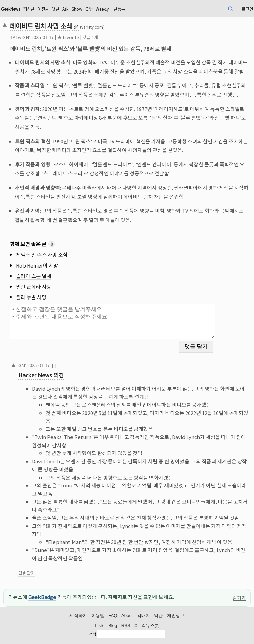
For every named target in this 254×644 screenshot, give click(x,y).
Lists (100, 625)
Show (77, 9)
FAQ (113, 616)
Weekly (102, 9)
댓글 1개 (90, 37)
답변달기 (27, 573)
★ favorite (68, 37)
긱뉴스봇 (150, 625)
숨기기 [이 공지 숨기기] (239, 598)
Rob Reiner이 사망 (37, 265)
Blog (113, 625)
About (127, 616)
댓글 (55, 9)
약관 (158, 616)
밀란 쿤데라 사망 (34, 286)
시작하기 (78, 616)
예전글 (43, 9)
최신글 (29, 9)
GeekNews (11, 9)
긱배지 (144, 616)
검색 (93, 634)
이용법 (98, 616)
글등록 (119, 9)
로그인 (247, 9)
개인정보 (176, 616)
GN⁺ (89, 9)
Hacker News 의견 (41, 375)
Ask (65, 9)
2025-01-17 (38, 365)
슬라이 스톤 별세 (34, 276)
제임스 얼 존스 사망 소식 (42, 254)
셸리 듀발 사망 (31, 297)
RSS (126, 625)
